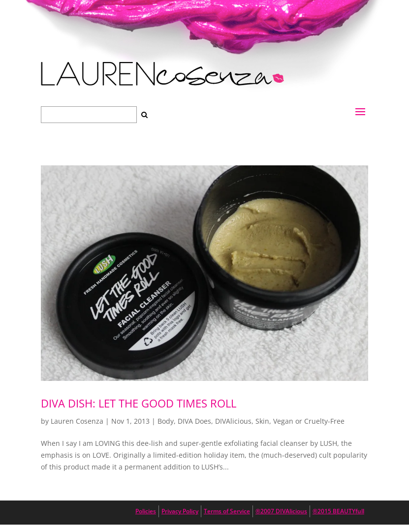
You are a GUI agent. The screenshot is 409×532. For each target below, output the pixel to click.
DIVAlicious (233, 421)
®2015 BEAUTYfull (338, 511)
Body (166, 421)
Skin (262, 421)
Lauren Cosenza (77, 421)
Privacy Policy (180, 511)
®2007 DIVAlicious (281, 511)
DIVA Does (194, 421)
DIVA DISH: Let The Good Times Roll (139, 403)
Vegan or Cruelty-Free (309, 421)
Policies (146, 511)
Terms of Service (227, 511)
